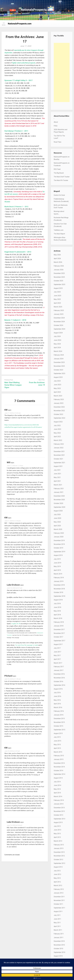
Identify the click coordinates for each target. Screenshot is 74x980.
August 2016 (58, 689)
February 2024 (59, 355)
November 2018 (59, 589)
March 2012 (58, 886)
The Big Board (59, 173)
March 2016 (58, 707)
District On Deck (59, 195)
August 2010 (58, 956)
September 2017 (59, 641)
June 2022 (57, 429)
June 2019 (57, 563)
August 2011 (58, 911)
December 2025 (59, 273)
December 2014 (59, 763)
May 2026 (57, 255)
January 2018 (59, 626)
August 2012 (58, 867)
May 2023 (57, 388)
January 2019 (59, 581)
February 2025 (59, 310)
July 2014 (57, 782)
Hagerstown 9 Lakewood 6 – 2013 (18, 252)
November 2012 (59, 856)
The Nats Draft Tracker (62, 177)
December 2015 (59, 719)
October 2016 (58, 682)
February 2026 (59, 266)
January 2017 (59, 670)
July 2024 (57, 336)
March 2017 (58, 663)
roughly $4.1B (16, 624)
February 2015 (59, 756)
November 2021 (59, 455)
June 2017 (57, 652)
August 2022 (58, 422)
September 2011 (59, 908)
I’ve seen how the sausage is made (27, 645)
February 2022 (59, 444)
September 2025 (59, 284)
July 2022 (57, 426)
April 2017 (57, 659)
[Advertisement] (62, 72)
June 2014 (57, 785)
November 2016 (59, 678)
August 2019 (58, 555)
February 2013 (59, 845)
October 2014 (58, 771)
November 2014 (59, 767)
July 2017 (57, 648)
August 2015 (58, 733)
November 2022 (59, 411)
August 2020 (58, 511)
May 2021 (57, 477)
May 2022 (57, 433)
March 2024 (58, 351)
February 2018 (59, 622)
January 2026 (59, 270)
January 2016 (59, 715)
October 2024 (58, 325)
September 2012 (59, 863)
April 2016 (57, 704)
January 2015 (59, 759)
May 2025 (57, 299)
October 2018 (58, 592)
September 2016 (59, 685)
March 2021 (58, 485)
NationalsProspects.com (37, 10)
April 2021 (57, 481)
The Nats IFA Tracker (61, 180)
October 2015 (58, 726)
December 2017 (59, 629)
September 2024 (59, 329)
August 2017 (58, 644)
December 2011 (59, 897)
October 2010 (58, 949)
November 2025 (59, 277)
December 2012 (59, 852)
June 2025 (57, 296)
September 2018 (59, 596)
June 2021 (57, 474)
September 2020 (59, 507)
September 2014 (59, 774)
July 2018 (57, 604)
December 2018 (59, 585)
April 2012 (57, 882)
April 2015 (57, 748)
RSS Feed (57, 169)
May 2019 (57, 566)
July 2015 (57, 737)
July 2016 (57, 693)
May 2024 (57, 344)
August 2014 (58, 778)
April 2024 (57, 348)
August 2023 (58, 377)
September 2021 (59, 463)
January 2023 (59, 403)
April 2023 (57, 392)
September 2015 (59, 730)
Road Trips (57, 142)
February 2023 (59, 399)
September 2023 (59, 373)
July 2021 (57, 470)
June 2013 (57, 830)
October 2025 (58, 281)
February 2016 (59, 711)
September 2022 (59, 418)
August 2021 (58, 466)
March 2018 (58, 618)
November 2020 (59, 500)
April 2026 (57, 259)
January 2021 (59, 492)
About (56, 122)
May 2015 (57, 745)
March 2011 (58, 930)
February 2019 (59, 578)
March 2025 (58, 307)
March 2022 (58, 440)
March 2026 (58, 262)
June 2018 (57, 607)
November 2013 (59, 811)
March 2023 (58, 396)
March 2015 (58, 752)
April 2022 (57, 437)
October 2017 (58, 637)
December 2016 (59, 674)
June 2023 (57, 385)
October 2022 (58, 414)
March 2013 (58, 841)
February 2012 (59, 889)
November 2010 (59, 945)
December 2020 (59, 496)
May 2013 (57, 834)
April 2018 (57, 615)
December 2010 (59, 941)
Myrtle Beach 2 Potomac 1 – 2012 (16, 207)
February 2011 (59, 934)
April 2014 (57, 793)
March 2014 (58, 796)
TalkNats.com (59, 230)
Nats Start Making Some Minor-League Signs (13, 385)
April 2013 (57, 837)
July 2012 (57, 871)
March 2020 (58, 529)
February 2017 (59, 667)
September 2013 (59, 819)
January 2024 (59, 359)
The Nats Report (59, 234)
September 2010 (59, 952)
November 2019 (59, 544)
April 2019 (57, 570)
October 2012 (58, 860)
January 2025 (59, 314)
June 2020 (57, 518)
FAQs (56, 126)
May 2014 (57, 789)
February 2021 (59, 489)
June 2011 (57, 919)
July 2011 (57, 915)
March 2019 (58, 574)
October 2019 (58, 548)
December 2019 (59, 540)
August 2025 (58, 288)
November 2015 (59, 722)
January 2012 (59, 893)
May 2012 (57, 878)
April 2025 (57, 303)
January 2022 (59, 448)
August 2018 (58, 600)
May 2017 (57, 655)
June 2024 (57, 340)
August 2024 (58, 333)
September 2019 (59, 552)
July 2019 (57, 559)
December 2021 (59, 451)
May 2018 (57, 611)
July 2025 (57, 292)
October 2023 (58, 370)
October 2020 (58, 503)
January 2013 (59, 848)
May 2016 (57, 700)
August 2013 (58, 822)
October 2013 (58, 815)
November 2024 (59, 322)
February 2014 (59, 800)
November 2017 (59, 633)
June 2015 (57, 741)
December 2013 (59, 808)
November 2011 (59, 900)
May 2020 (57, 522)
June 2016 (57, 696)
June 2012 (57, 874)
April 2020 (57, 526)
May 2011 (57, 923)
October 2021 (58, 459)
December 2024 (59, 318)
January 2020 (59, 537)
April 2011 (57, 926)
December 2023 (59, 362)
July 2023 (57, 381)
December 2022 (59, 407)
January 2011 (59, 938)
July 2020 (57, 515)
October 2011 (58, 904)
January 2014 (59, 804)
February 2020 (59, 533)
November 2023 (59, 366)
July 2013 (57, 826)
